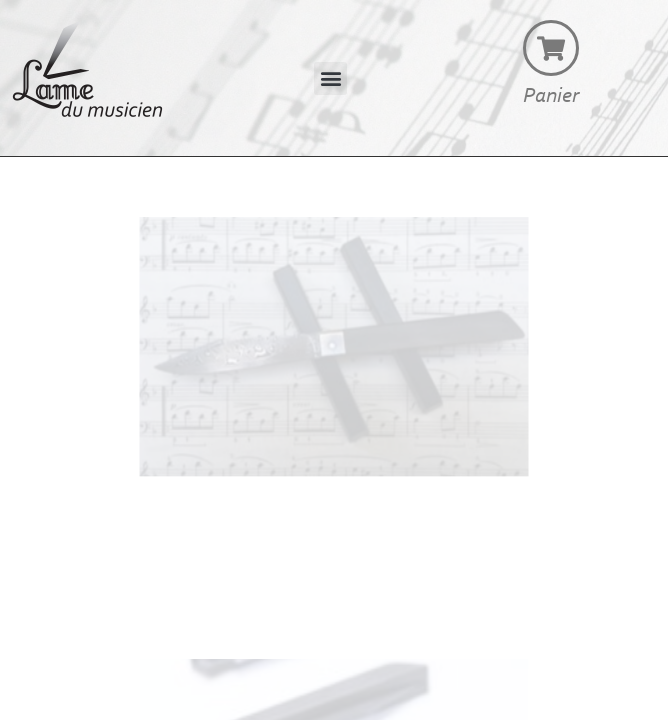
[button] (330, 78)
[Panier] (551, 48)
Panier (551, 97)
